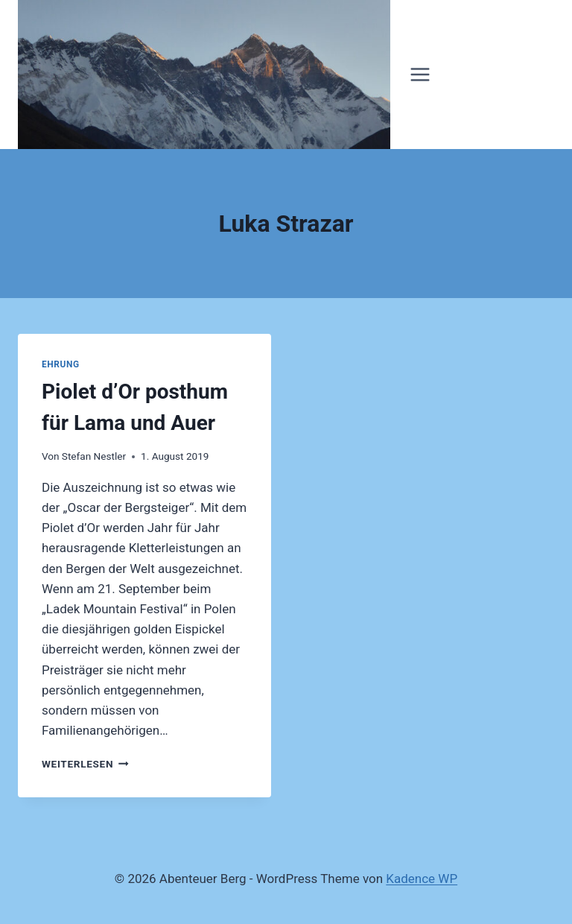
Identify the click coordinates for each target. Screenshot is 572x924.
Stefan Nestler (94, 456)
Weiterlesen (85, 764)
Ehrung (61, 364)
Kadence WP (422, 879)
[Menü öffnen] (420, 74)
